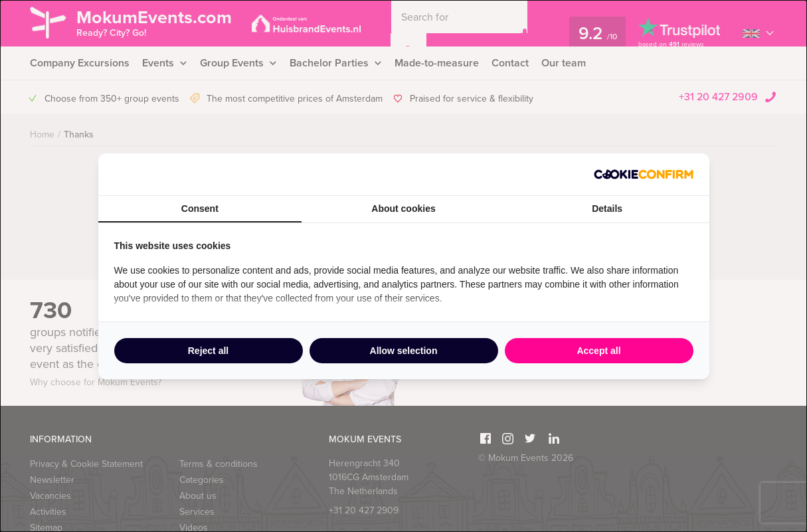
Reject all (208, 351)
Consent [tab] (200, 209)
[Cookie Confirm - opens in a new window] (644, 174)
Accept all (598, 351)
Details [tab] (607, 209)
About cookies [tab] (403, 209)
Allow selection (404, 351)
